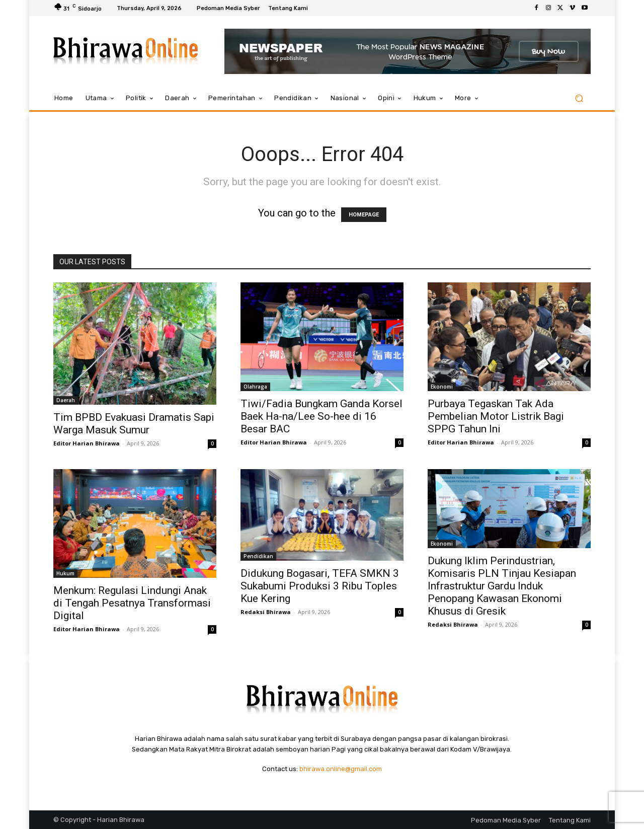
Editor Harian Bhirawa (87, 443)
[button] (579, 98)
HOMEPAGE (364, 215)
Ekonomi (442, 387)
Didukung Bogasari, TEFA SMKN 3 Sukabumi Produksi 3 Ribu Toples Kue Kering (320, 586)
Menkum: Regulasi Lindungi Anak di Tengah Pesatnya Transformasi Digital (132, 603)
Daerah (66, 400)
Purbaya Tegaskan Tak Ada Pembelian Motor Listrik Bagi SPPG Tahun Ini (496, 416)
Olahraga (255, 387)
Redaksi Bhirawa (266, 612)
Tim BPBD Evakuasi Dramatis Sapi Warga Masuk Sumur (134, 424)
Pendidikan (258, 556)
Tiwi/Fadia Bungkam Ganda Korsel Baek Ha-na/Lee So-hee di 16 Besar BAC (321, 416)
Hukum (65, 573)
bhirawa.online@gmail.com (341, 769)
